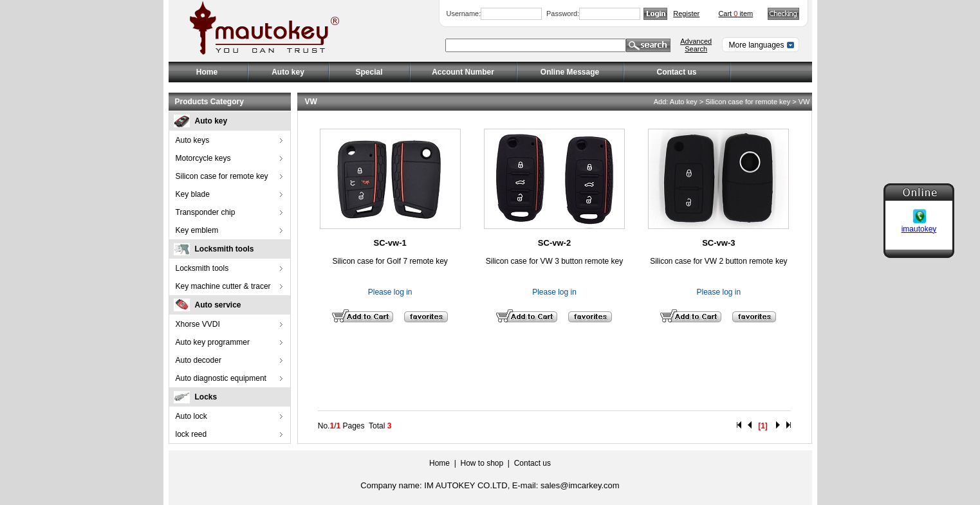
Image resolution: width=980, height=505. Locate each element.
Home (207, 72)
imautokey (919, 228)
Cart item (735, 14)
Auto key (211, 121)
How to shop (482, 463)
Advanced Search (696, 45)
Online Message (570, 72)
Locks (206, 397)
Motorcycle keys (203, 158)
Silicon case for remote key (222, 176)
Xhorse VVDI (198, 324)
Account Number (463, 72)
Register (686, 14)
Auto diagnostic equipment (221, 378)
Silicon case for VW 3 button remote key (554, 261)
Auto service (218, 305)
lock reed (191, 434)
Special (369, 72)
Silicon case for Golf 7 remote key (390, 261)
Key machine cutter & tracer (223, 286)
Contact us (676, 72)
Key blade (193, 194)
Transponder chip (206, 212)
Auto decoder (199, 360)
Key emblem (197, 230)
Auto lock (191, 416)
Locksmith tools (225, 249)
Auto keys (193, 140)
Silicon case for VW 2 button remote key (718, 261)
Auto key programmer (213, 342)
